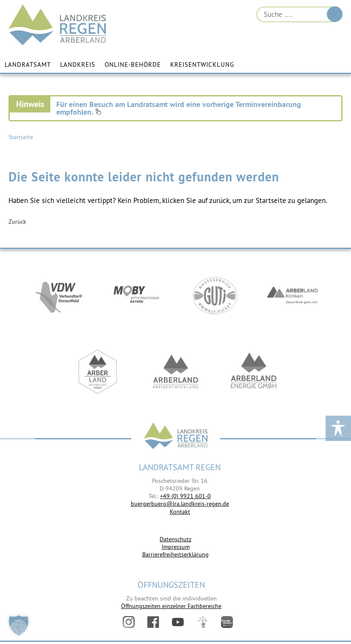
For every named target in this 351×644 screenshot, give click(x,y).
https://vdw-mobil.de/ (59, 296)
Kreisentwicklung (202, 64)
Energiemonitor (227, 622)
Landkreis (78, 64)
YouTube (178, 622)
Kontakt (180, 512)
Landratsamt (28, 64)
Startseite (21, 137)
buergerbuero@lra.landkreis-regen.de (180, 504)
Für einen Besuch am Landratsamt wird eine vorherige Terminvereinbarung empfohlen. (179, 108)
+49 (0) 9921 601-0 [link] (185, 496)
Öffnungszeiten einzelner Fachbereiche (171, 606)
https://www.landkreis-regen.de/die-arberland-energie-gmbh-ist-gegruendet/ (254, 372)
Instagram (129, 622)
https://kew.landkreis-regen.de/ (176, 372)
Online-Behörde (133, 64)
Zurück (17, 222)
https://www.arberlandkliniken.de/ (293, 296)
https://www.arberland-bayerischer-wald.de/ (98, 372)
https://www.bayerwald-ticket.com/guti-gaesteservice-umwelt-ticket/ (215, 296)
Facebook (153, 622)
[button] (19, 625)
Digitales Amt (202, 622)
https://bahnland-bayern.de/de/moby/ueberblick (137, 296)
